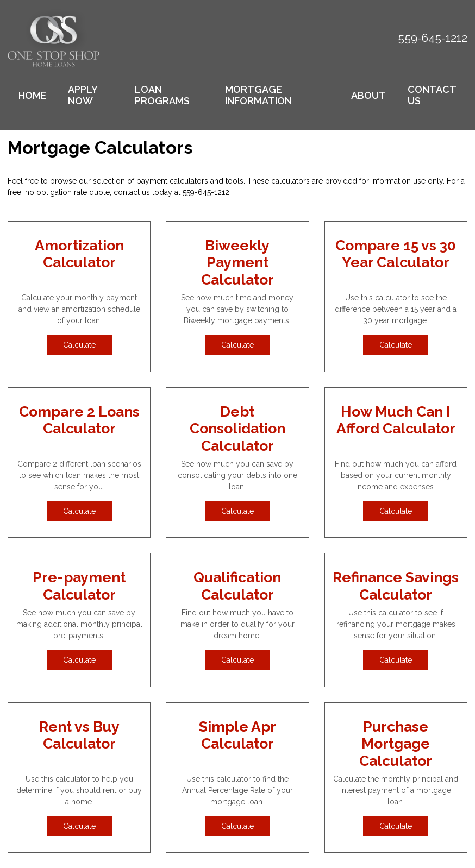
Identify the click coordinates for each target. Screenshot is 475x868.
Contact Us (432, 95)
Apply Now (83, 95)
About (368, 95)
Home (33, 95)
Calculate (79, 345)
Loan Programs (162, 95)
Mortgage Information (258, 95)
